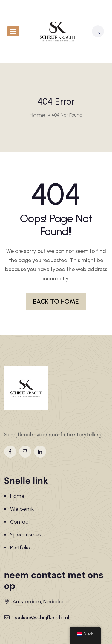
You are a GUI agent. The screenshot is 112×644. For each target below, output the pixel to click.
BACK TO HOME (56, 301)
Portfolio (20, 547)
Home (17, 496)
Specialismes (26, 535)
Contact (20, 522)
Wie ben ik (22, 509)
